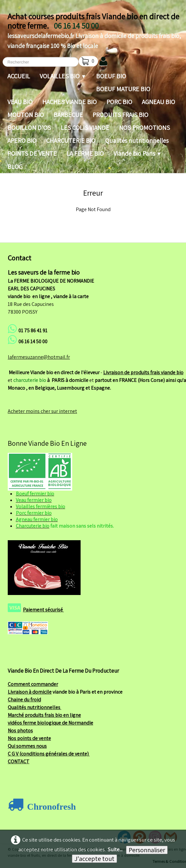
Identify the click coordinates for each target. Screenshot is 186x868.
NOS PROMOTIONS (144, 128)
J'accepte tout (94, 859)
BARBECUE (68, 115)
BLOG (15, 167)
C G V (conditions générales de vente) (49, 754)
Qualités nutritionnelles (137, 141)
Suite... (115, 849)
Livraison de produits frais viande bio (143, 372)
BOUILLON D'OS (29, 128)
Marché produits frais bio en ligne (44, 715)
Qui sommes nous (27, 746)
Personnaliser (147, 850)
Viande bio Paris (138, 153)
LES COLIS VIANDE (85, 128)
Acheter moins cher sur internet (42, 411)
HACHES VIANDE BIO (69, 102)
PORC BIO (119, 102)
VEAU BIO (20, 102)
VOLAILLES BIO (63, 76)
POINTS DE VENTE (32, 153)
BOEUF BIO (111, 76)
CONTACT (19, 761)
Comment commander (33, 684)
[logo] (94, 30)
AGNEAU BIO (158, 102)
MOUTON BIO (26, 115)
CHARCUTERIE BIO (71, 141)
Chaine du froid (24, 700)
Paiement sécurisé (43, 610)
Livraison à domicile (30, 692)
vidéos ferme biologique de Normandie (50, 723)
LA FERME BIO (85, 153)
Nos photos (20, 731)
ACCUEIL (19, 76)
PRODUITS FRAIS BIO (120, 115)
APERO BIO (22, 141)
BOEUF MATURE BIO (123, 89)
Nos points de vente (29, 738)
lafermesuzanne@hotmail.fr (39, 357)
